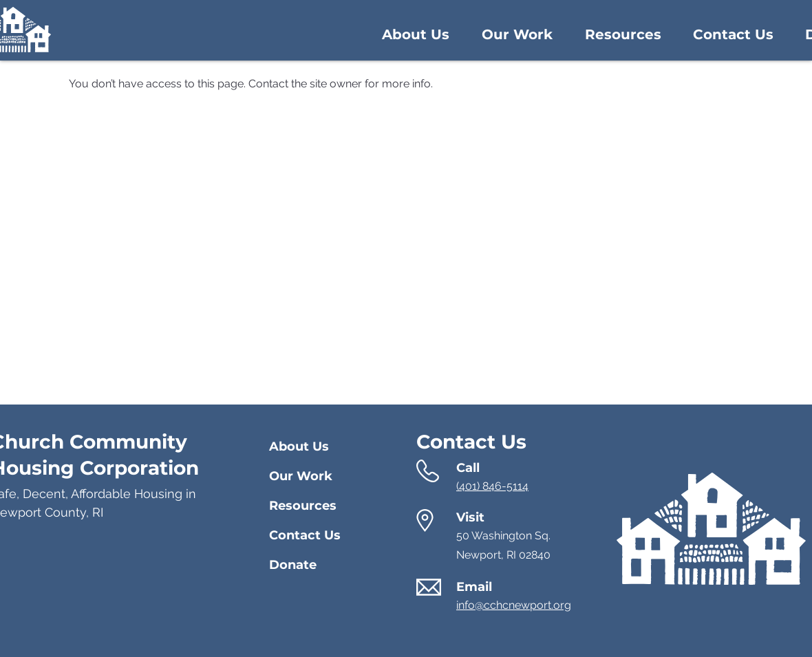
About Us (299, 446)
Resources (303, 506)
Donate (293, 565)
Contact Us (305, 535)
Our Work (301, 476)
